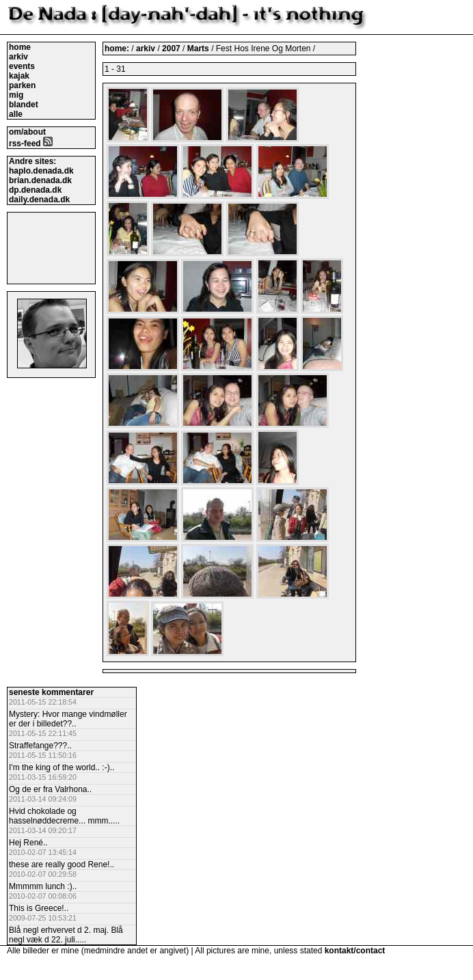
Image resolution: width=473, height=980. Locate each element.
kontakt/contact (355, 951)
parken (22, 85)
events (22, 66)
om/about (27, 132)
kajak (19, 76)
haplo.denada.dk (41, 171)
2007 (171, 49)
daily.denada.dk (39, 200)
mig (16, 95)
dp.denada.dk (35, 190)
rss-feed (31, 144)
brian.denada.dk (40, 180)
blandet (24, 105)
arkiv (18, 57)
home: (118, 49)
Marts (199, 49)
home (20, 47)
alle (16, 114)
